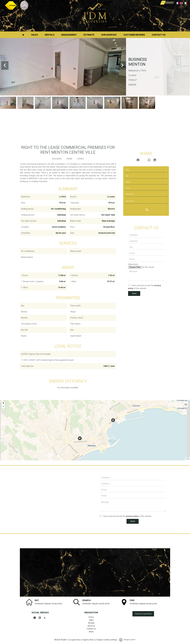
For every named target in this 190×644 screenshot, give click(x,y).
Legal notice (75, 640)
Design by (129, 640)
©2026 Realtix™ (61, 640)
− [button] (3, 407)
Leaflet (187, 459)
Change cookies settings (107, 640)
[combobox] (146, 170)
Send (134, 293)
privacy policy (132, 516)
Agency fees (88, 640)
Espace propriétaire (143, 614)
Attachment (133, 264)
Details (69, 159)
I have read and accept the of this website (127, 516)
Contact (80, 159)
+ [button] (3, 403)
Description (57, 159)
